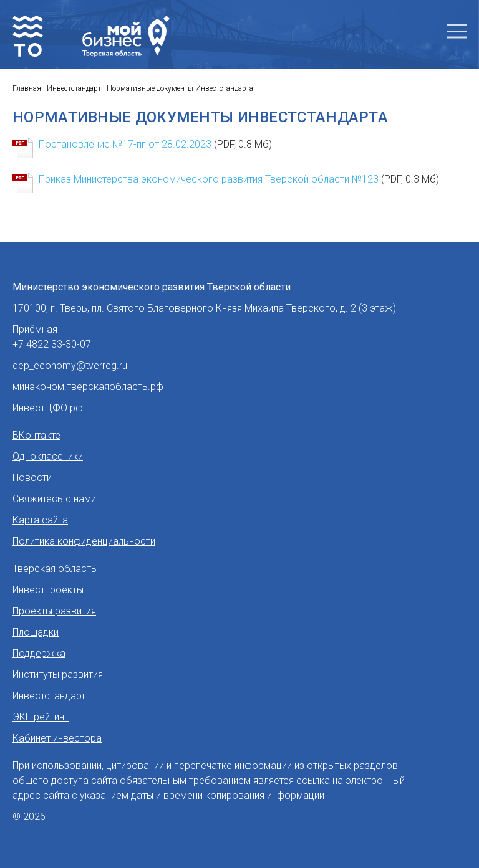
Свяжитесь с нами (54, 499)
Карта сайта (40, 520)
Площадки (36, 632)
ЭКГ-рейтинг (41, 717)
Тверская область (55, 569)
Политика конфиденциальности (84, 541)
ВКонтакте (36, 435)
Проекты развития (54, 611)
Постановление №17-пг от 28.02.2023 (155, 144)
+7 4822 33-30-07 (52, 344)
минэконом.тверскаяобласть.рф (88, 387)
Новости (32, 478)
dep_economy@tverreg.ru (70, 365)
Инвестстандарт (49, 696)
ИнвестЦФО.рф (48, 408)
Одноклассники (48, 456)
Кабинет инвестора (57, 738)
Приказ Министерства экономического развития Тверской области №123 (239, 179)
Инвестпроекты (48, 590)
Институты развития (58, 675)
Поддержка (39, 653)
